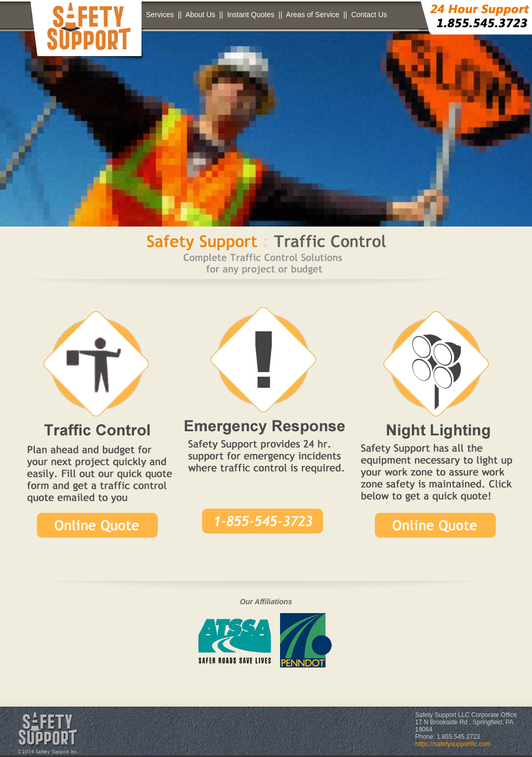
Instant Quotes (251, 15)
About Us (201, 15)
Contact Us (369, 15)
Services (160, 15)
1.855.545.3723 (458, 737)
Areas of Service (312, 15)
